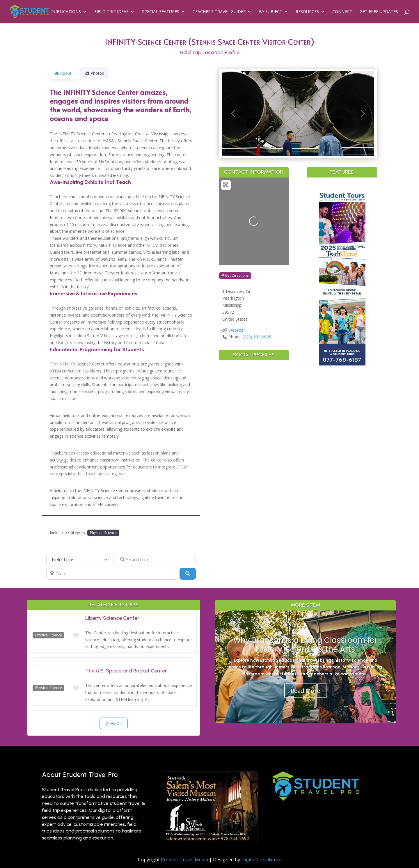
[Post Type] (80, 560)
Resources (307, 12)
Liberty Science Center (112, 618)
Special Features (161, 12)
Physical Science (103, 532)
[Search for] (156, 560)
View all (113, 723)
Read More (305, 691)
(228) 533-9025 (257, 337)
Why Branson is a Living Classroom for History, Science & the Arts (306, 645)
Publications (66, 12)
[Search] (188, 574)
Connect (342, 12)
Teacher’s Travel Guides (219, 12)
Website (236, 330)
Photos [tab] (95, 73)
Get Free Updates (379, 12)
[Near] (112, 574)
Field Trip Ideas (111, 12)
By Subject (271, 12)
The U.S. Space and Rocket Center (126, 671)
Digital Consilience (261, 860)
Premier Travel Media (184, 860)
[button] (233, 113)
